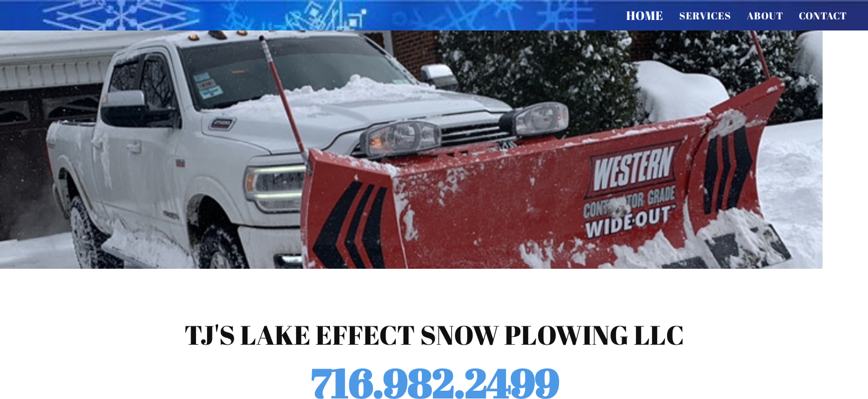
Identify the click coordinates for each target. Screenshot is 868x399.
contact (823, 16)
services (705, 16)
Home (645, 15)
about (765, 16)
